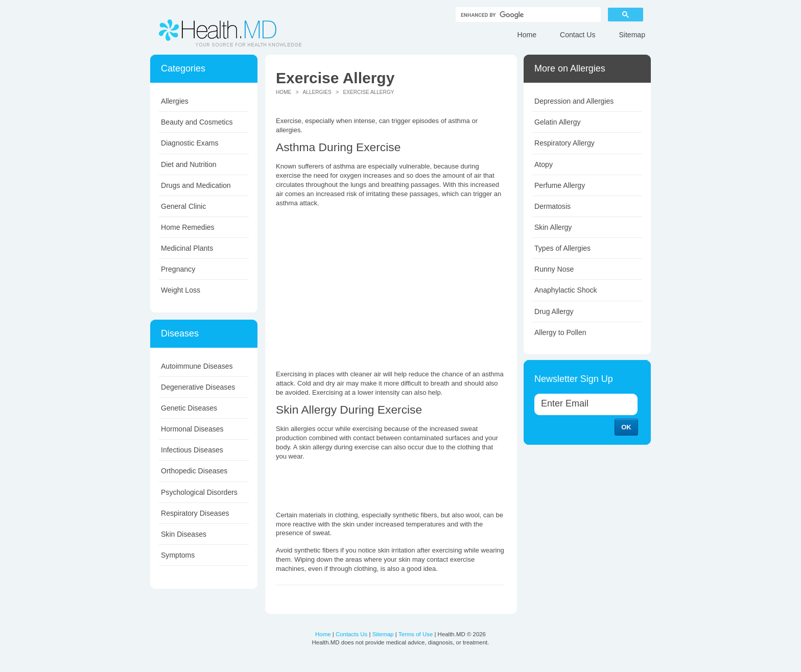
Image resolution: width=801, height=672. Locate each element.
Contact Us (578, 35)
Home (527, 35)
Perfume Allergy (560, 185)
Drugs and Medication (196, 185)
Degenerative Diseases (198, 387)
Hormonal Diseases (192, 429)
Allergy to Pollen (560, 332)
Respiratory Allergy (564, 143)
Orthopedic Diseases (194, 471)
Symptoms (178, 555)
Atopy (544, 164)
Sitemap (632, 35)
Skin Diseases (184, 534)
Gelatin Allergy (558, 122)
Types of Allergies (562, 248)
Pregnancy (178, 269)
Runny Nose (554, 269)
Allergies (175, 101)
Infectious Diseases (192, 450)
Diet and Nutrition (189, 164)
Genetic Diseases (189, 408)
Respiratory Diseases (195, 513)
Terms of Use (416, 634)
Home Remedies (188, 227)
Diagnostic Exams (190, 143)
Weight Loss (181, 290)
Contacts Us (351, 634)
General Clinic (183, 206)
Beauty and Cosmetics (197, 122)
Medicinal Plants (187, 248)
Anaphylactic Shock (566, 290)
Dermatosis (552, 206)
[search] (527, 15)
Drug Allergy (554, 311)
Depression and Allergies (574, 101)
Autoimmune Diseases (197, 366)
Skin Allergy (553, 227)
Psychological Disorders (199, 492)
